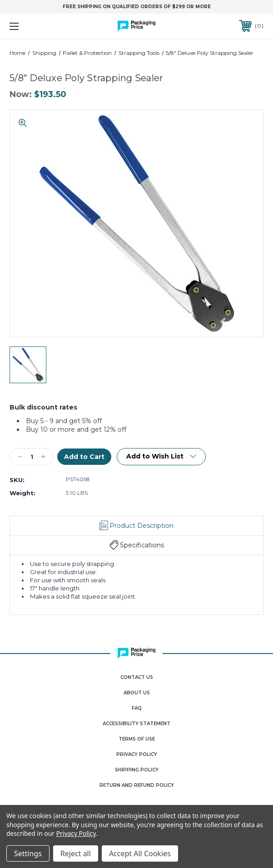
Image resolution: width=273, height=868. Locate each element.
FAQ (137, 708)
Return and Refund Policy (137, 785)
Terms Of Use (137, 739)
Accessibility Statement (136, 724)
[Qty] (32, 457)
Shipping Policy (137, 770)
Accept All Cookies (140, 853)
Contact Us (137, 677)
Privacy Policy (137, 754)
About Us (137, 693)
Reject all (76, 853)
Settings (28, 853)
